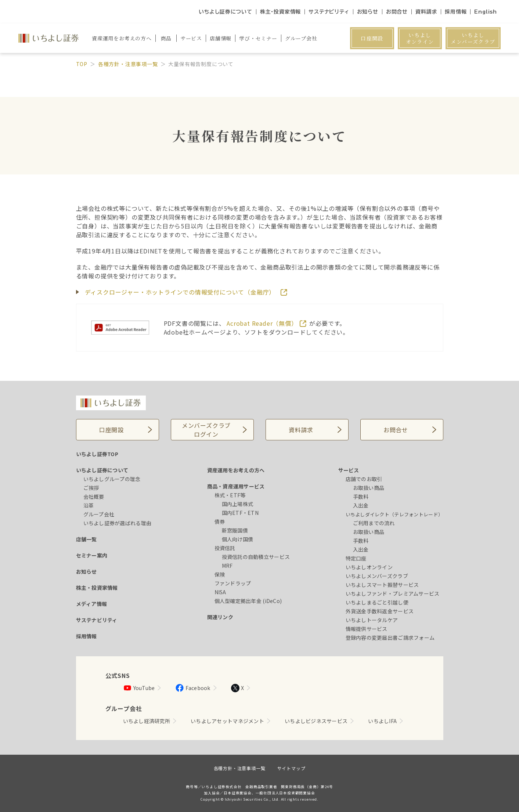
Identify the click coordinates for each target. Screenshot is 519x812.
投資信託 (225, 548)
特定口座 (356, 558)
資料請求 (426, 12)
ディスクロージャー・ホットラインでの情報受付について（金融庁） (181, 292)
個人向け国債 (238, 539)
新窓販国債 (235, 530)
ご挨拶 (91, 488)
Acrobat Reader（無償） (263, 323)
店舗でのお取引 (364, 479)
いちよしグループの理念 (112, 479)
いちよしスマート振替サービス (382, 585)
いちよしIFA (382, 721)
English (486, 12)
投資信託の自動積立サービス (256, 557)
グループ (301, 38)
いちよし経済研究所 (147, 721)
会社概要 (94, 497)
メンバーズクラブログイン (206, 430)
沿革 (89, 505)
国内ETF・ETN (240, 513)
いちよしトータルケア (372, 620)
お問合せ (397, 12)
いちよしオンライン (420, 38)
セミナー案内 (92, 555)
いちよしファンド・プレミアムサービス (393, 593)
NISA (220, 592)
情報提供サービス (367, 629)
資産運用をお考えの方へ (236, 470)
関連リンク (220, 617)
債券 (220, 522)
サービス (349, 470)
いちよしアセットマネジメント (227, 721)
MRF (227, 566)
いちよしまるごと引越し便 (377, 602)
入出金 (361, 505)
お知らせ (368, 12)
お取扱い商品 (369, 488)
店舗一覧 (86, 539)
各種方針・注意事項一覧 (128, 64)
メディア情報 (92, 604)
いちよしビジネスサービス (316, 721)
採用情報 (456, 12)
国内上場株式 (238, 504)
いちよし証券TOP (97, 454)
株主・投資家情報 (280, 12)
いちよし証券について (226, 12)
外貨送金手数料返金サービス (380, 611)
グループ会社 (99, 514)
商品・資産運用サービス (236, 486)
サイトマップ (291, 768)
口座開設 (372, 38)
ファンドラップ (233, 583)
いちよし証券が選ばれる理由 (118, 523)
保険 (220, 574)
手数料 (361, 497)
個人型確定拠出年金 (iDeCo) (248, 601)
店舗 (221, 38)
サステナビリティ (329, 12)
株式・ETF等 (230, 495)
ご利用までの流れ (374, 523)
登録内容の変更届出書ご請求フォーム (390, 638)
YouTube (139, 688)
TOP (82, 64)
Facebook (193, 688)
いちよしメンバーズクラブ (473, 38)
